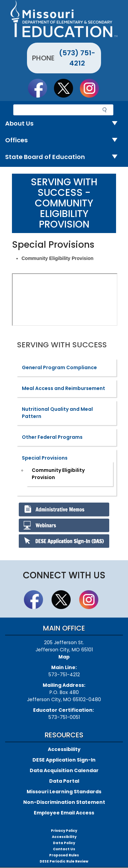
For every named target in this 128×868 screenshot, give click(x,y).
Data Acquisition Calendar (64, 770)
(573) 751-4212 (77, 58)
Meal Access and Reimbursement (63, 388)
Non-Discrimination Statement (64, 802)
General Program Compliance (59, 367)
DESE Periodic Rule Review (64, 861)
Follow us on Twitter (67, 88)
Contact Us (64, 849)
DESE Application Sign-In (64, 760)
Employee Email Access (64, 813)
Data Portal (64, 781)
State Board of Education (64, 157)
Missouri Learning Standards (64, 792)
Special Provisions (45, 458)
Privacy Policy (64, 831)
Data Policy (64, 843)
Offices (64, 140)
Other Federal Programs (52, 437)
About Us (64, 124)
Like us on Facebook (41, 88)
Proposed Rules (64, 855)
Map (64, 657)
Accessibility (64, 749)
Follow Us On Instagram (93, 88)
